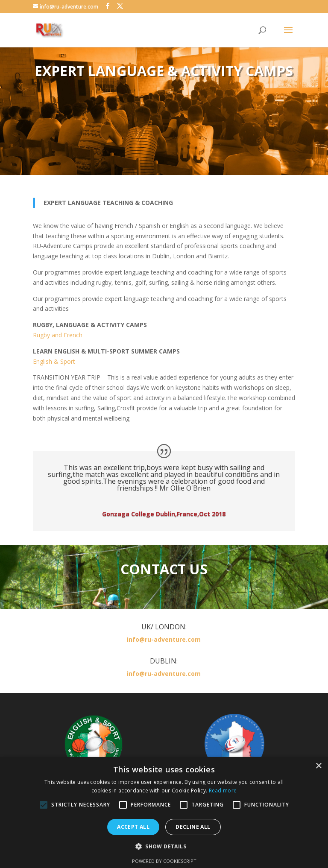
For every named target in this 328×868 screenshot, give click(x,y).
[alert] (164, 812)
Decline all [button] (193, 827)
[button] (164, 847)
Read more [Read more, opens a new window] (223, 791)
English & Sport (54, 361)
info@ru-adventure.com (164, 639)
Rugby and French (58, 335)
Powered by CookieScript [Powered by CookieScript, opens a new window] (164, 861)
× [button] (318, 766)
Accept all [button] (133, 827)
